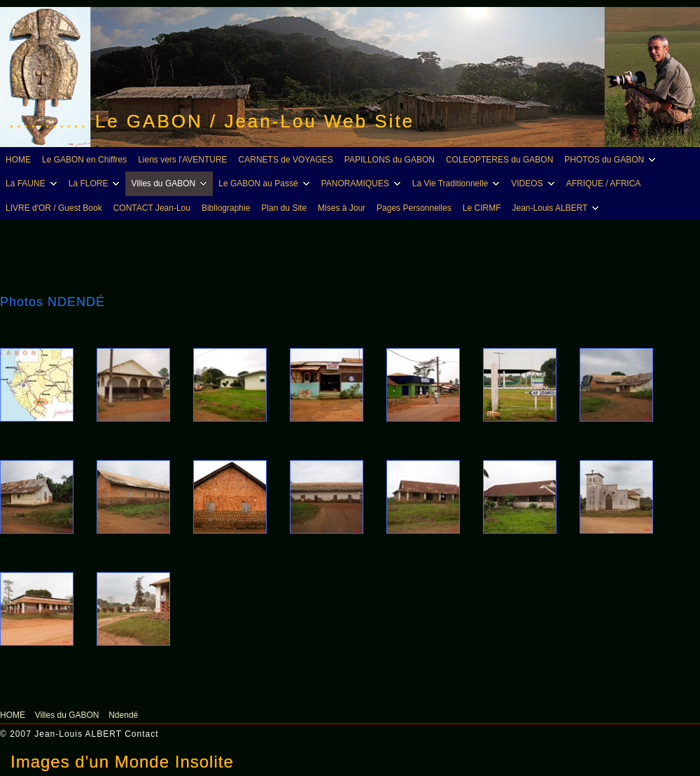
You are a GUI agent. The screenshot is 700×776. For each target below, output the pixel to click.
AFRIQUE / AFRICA (604, 183)
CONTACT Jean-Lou (152, 208)
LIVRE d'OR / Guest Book (54, 208)
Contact (141, 734)
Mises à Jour (342, 208)
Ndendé (123, 715)
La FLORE (96, 183)
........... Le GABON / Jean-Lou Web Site (212, 121)
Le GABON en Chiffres (84, 160)
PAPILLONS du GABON (390, 160)
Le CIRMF (482, 208)
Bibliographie (226, 208)
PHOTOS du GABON (612, 160)
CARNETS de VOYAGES (286, 160)
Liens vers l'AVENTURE (182, 160)
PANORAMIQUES (363, 183)
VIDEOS (534, 183)
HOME (18, 160)
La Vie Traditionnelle (458, 183)
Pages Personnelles (414, 208)
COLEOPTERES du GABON (499, 160)
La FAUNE (33, 183)
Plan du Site (284, 208)
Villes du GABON (171, 183)
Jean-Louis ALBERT (558, 208)
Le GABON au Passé (266, 183)
